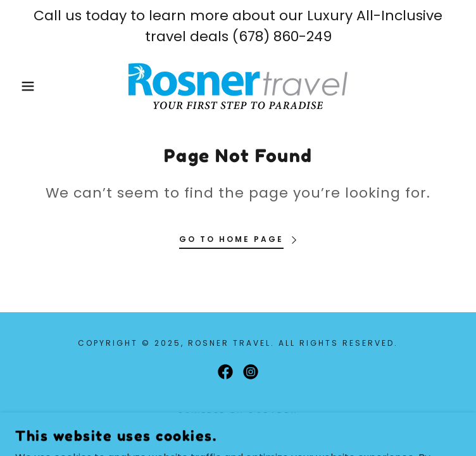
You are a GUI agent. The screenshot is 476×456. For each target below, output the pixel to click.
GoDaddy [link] (272, 415)
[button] (31, 86)
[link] (238, 86)
